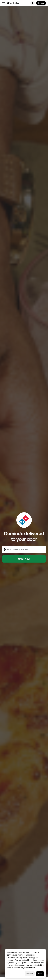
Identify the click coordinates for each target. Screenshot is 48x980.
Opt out (30, 974)
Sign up (41, 3)
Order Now (24, 559)
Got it (40, 974)
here (33, 968)
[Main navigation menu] (4, 3)
